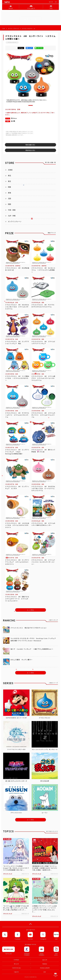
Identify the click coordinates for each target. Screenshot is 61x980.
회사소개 (16, 964)
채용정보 (45, 964)
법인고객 (51, 2)
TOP (4, 29)
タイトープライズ (13, 29)
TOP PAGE (16, 960)
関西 (10, 204)
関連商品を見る (30, 150)
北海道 (10, 170)
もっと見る (31, 610)
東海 (10, 193)
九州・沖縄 (12, 216)
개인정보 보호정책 (45, 968)
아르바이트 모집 (16, 968)
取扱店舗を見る (30, 145)
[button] (31, 105)
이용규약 (16, 972)
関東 (10, 187)
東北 (10, 176)
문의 (45, 972)
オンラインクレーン (15, 221)
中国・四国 (12, 210)
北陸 (10, 199)
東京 (10, 181)
